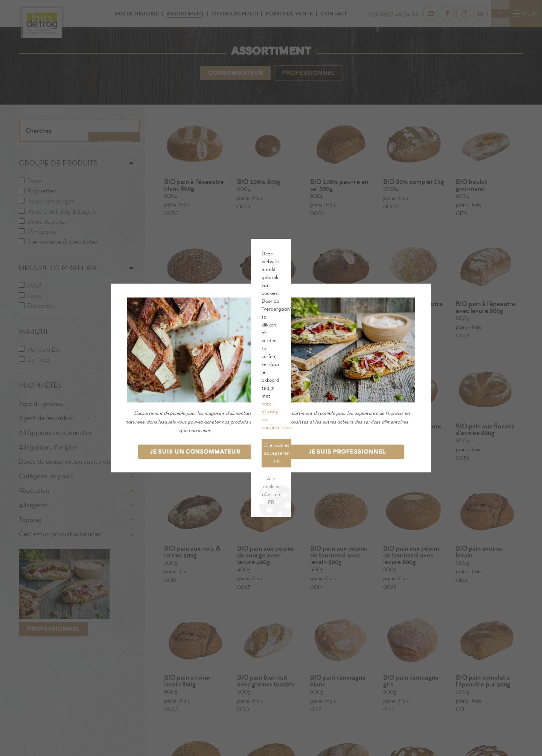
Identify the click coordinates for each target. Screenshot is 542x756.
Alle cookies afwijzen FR (180, 404)
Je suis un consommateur (195, 452)
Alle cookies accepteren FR (186, 386)
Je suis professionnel (347, 452)
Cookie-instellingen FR (247, 386)
